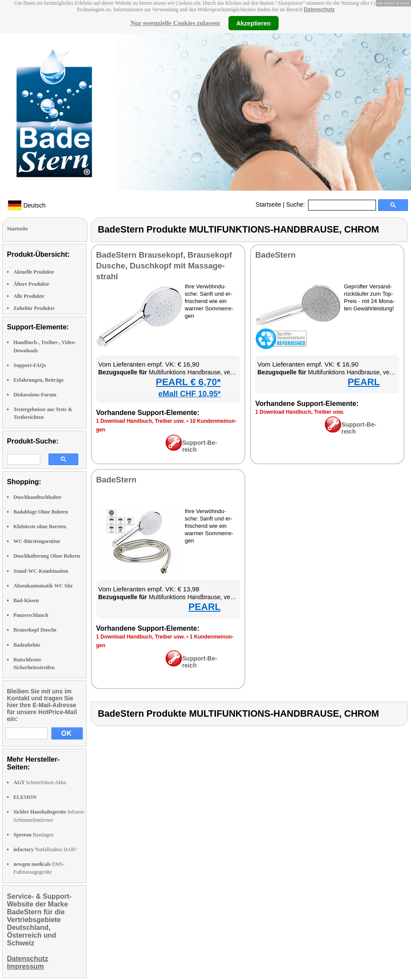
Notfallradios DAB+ (45, 849)
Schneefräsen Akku (40, 782)
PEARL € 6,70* (188, 382)
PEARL (364, 382)
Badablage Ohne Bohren (41, 512)
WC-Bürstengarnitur (37, 541)
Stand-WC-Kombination (41, 571)
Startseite (268, 204)
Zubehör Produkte (34, 308)
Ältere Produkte (31, 284)
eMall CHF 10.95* (189, 394)
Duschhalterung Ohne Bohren (47, 556)
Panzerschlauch (31, 615)
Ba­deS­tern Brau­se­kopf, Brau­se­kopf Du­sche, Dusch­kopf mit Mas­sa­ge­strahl (164, 266)
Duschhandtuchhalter (37, 497)
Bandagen (34, 835)
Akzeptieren (253, 23)
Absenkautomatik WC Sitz (43, 586)
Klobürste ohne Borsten (40, 527)
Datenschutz (319, 10)
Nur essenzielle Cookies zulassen (175, 23)
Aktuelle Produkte (34, 272)
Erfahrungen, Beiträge (39, 380)
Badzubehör (27, 645)
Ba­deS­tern (275, 255)
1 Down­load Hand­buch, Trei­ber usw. (141, 421)
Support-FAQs (30, 365)
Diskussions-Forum (35, 395)
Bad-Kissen (26, 600)
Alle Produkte (29, 296)
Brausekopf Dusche (35, 630)
